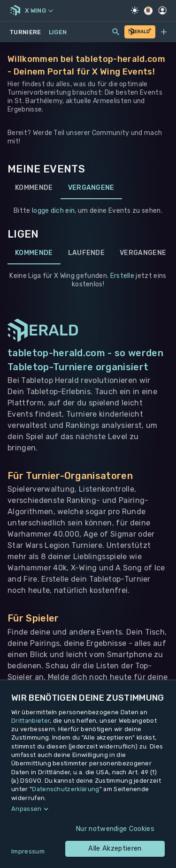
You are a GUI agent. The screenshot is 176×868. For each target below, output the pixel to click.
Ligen (58, 32)
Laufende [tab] (87, 253)
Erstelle (122, 276)
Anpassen (27, 809)
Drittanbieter (31, 721)
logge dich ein (53, 211)
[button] (88, 809)
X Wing (39, 11)
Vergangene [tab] (91, 188)
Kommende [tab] (34, 188)
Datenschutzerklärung (65, 789)
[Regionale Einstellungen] (149, 11)
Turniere (25, 32)
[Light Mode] (135, 10)
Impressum (28, 851)
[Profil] (162, 10)
